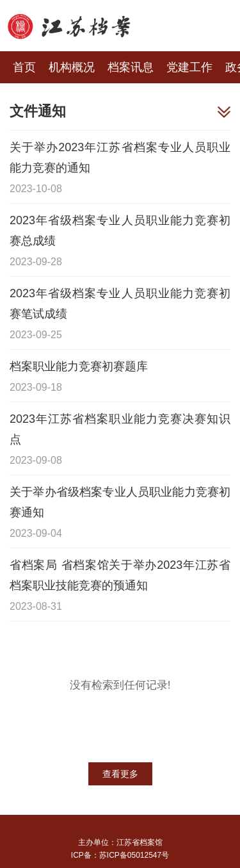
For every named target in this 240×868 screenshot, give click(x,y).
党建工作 (189, 67)
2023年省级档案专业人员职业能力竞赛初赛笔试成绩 (120, 304)
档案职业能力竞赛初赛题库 (79, 366)
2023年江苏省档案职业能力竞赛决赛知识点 (120, 429)
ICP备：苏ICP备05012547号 (120, 855)
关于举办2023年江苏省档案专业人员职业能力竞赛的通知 (120, 158)
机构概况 (72, 67)
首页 (24, 67)
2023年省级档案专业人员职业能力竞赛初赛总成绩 (120, 231)
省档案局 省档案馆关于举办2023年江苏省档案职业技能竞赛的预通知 (120, 575)
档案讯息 (131, 67)
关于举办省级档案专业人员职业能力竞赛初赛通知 (120, 502)
